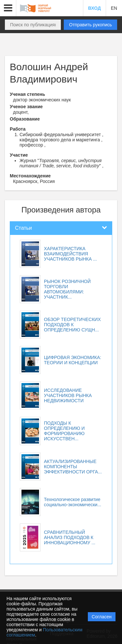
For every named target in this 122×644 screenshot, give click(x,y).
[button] (8, 8)
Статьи (23, 228)
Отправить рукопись (90, 25)
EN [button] (114, 8)
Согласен (102, 617)
